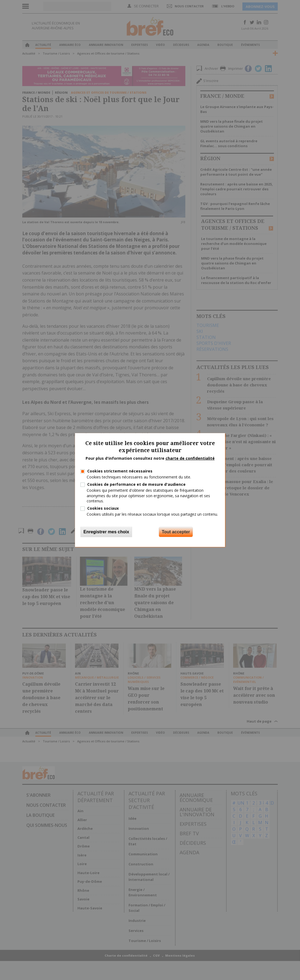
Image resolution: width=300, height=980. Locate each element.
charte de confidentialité (190, 458)
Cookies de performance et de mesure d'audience (136, 484)
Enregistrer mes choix (106, 532)
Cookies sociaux (103, 508)
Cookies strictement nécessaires (120, 471)
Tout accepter (176, 532)
